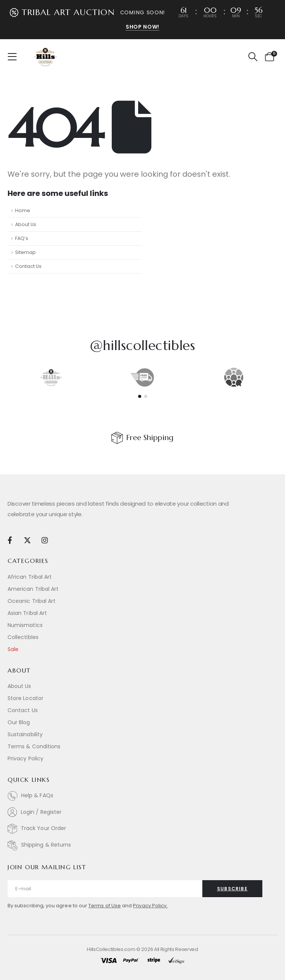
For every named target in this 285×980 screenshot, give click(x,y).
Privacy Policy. (150, 906)
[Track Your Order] (142, 829)
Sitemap (25, 252)
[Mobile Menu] (15, 57)
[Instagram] (45, 540)
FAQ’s (22, 238)
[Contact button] (232, 889)
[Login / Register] (142, 812)
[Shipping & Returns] (142, 845)
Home (23, 210)
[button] (253, 57)
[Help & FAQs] (142, 796)
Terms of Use (105, 906)
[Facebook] (10, 540)
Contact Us (28, 266)
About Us (26, 224)
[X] (27, 540)
